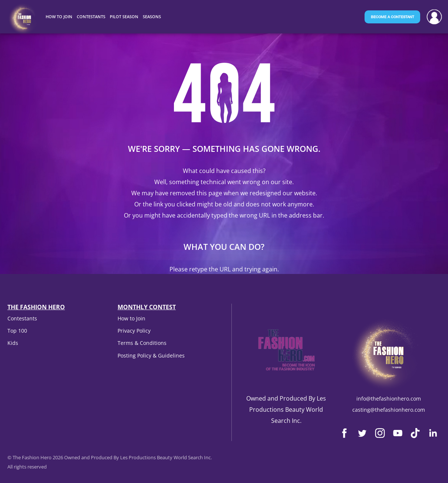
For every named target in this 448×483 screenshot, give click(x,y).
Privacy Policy (134, 331)
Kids (13, 343)
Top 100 (17, 331)
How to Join (131, 318)
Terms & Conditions (142, 343)
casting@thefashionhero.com (389, 410)
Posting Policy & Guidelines (151, 355)
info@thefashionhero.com (389, 399)
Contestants (22, 318)
